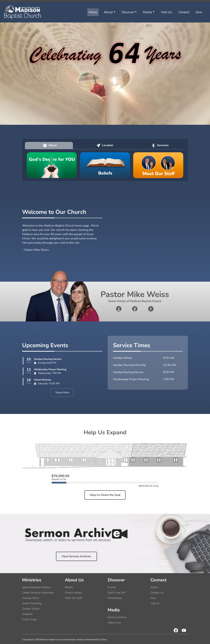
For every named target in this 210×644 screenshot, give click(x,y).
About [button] (108, 12)
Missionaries (115, 598)
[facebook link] (135, 309)
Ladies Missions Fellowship (38, 593)
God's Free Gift (116, 593)
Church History (74, 593)
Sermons (160, 145)
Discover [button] (128, 12)
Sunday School (31, 609)
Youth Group (29, 619)
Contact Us (157, 593)
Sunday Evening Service (48, 359)
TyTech (104, 640)
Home (93, 12)
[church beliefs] (105, 165)
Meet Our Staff (74, 598)
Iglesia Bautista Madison (36, 587)
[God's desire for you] (52, 165)
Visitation (27, 614)
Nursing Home (31, 598)
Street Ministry (43, 380)
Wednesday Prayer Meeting (50, 369)
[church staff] (158, 165)
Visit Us (167, 12)
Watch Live (114, 623)
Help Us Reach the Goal (105, 495)
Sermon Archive (117, 617)
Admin (154, 587)
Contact (184, 12)
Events (112, 587)
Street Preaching (32, 603)
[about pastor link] (119, 309)
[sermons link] (151, 309)
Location (105, 145)
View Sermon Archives (76, 556)
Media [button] (147, 12)
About (50, 145)
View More (62, 393)
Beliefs (69, 587)
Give (199, 12)
